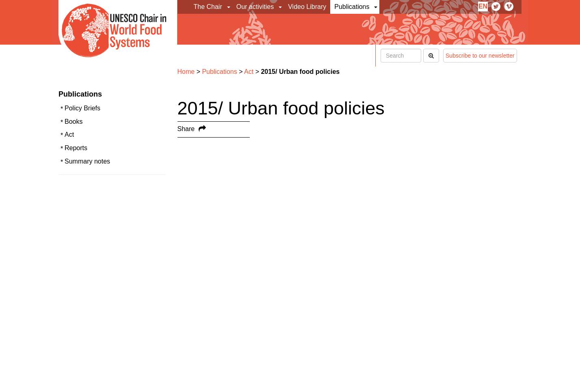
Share (186, 129)
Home (186, 72)
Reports (76, 148)
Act (69, 135)
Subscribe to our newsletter (480, 56)
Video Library (307, 7)
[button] (229, 7)
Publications (352, 7)
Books (74, 122)
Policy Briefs (82, 108)
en (483, 6)
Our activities (255, 7)
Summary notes (87, 161)
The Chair (208, 7)
